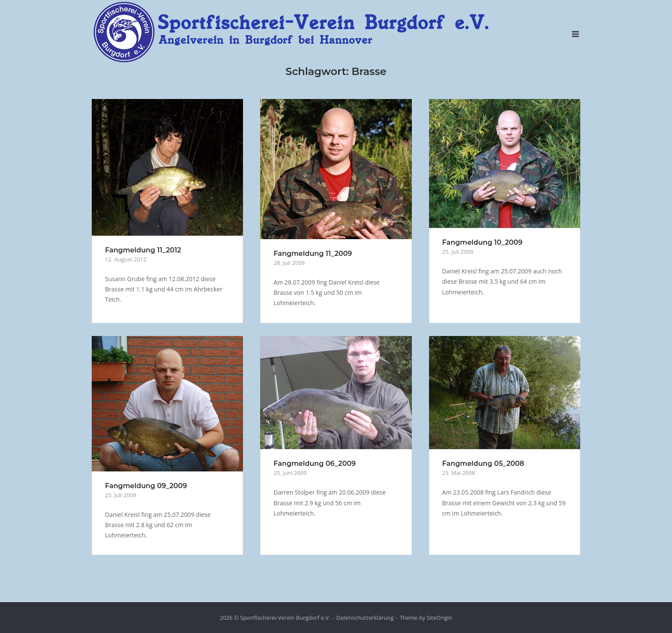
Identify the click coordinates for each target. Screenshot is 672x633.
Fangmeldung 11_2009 (313, 253)
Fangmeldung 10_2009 (482, 242)
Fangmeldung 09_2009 (146, 485)
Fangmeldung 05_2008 (483, 463)
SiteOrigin (439, 617)
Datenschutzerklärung (365, 617)
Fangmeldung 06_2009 (315, 463)
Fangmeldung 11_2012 (143, 250)
